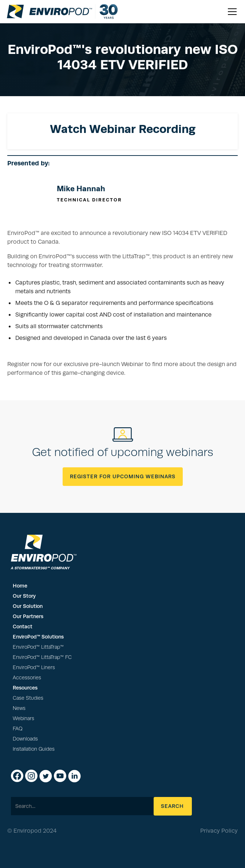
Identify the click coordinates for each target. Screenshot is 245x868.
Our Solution (28, 606)
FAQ (18, 729)
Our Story (24, 596)
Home (20, 586)
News (19, 708)
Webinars (23, 718)
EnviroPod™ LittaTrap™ (38, 647)
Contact (23, 627)
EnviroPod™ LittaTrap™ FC (42, 657)
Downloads (25, 739)
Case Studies (28, 698)
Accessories (27, 678)
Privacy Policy (219, 831)
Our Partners (28, 616)
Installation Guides (34, 749)
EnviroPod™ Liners (34, 667)
